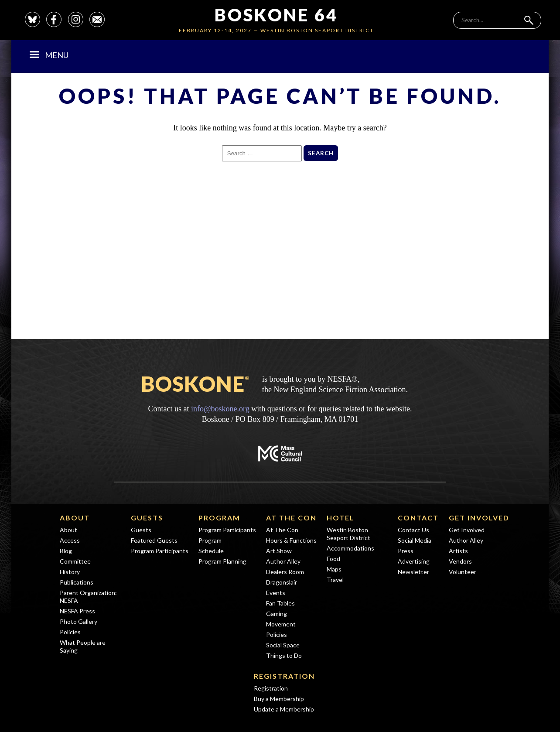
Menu (49, 55)
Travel (335, 580)
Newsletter (413, 572)
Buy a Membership (279, 699)
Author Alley (283, 561)
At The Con (291, 518)
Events (276, 593)
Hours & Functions (291, 540)
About (75, 518)
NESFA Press (77, 611)
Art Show (279, 551)
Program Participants (160, 551)
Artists (458, 551)
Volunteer (463, 572)
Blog (66, 551)
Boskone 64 (276, 15)
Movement (281, 624)
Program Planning (222, 561)
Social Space (283, 645)
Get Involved (479, 518)
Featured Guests (154, 540)
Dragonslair (282, 582)
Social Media (415, 540)
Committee (75, 561)
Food (333, 559)
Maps (334, 569)
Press (406, 551)
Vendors (460, 561)
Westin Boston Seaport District (348, 534)
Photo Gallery (79, 621)
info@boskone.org (220, 409)
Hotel (341, 518)
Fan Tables (280, 603)
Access (70, 540)
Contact (418, 518)
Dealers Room (285, 572)
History (70, 572)
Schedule (211, 551)
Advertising (414, 561)
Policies (70, 632)
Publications (77, 582)
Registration (284, 676)
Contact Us (413, 530)
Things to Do (284, 655)
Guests (147, 518)
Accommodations (350, 548)
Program (219, 518)
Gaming (277, 614)
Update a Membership (284, 709)
